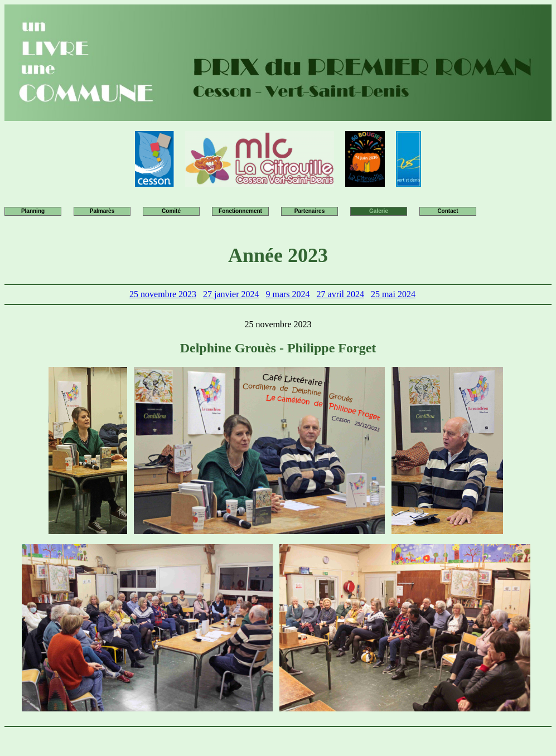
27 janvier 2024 (231, 294)
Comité (171, 211)
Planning (33, 211)
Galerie (379, 211)
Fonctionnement (240, 211)
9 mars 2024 (287, 294)
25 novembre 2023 (163, 294)
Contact (448, 211)
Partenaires (310, 211)
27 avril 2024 (340, 294)
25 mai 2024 (393, 294)
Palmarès (102, 211)
